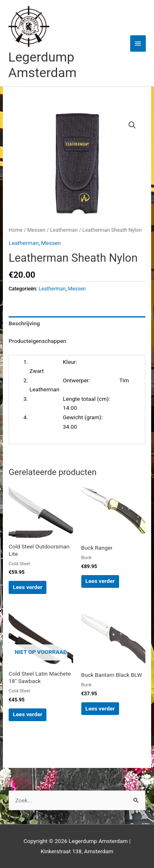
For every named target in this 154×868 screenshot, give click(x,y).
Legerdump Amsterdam (42, 65)
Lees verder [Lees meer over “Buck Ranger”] (100, 581)
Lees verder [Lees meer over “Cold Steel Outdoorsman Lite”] (28, 587)
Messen (36, 230)
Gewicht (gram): (66, 417)
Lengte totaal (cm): (70, 399)
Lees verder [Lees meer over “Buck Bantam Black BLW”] (100, 708)
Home (16, 230)
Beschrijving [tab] (24, 323)
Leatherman (64, 230)
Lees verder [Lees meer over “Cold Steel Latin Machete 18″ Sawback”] (28, 714)
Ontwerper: (60, 380)
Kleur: (53, 362)
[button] (132, 125)
